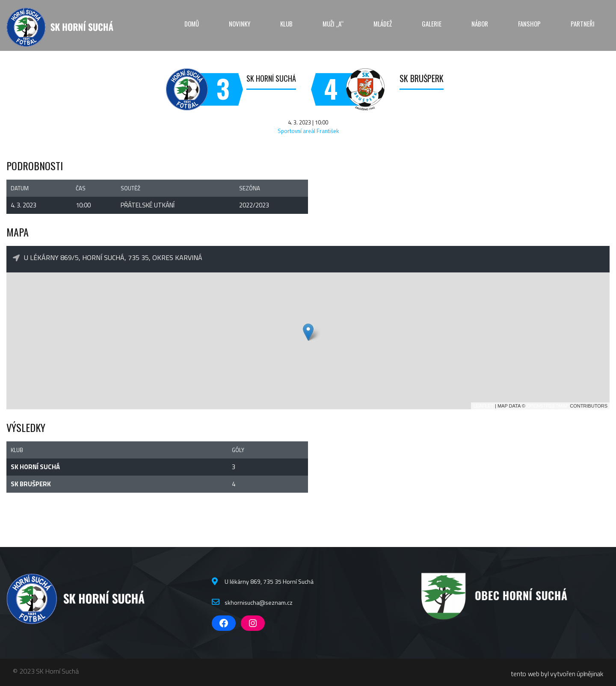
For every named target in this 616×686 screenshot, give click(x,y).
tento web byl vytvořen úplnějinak (557, 674)
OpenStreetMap (548, 406)
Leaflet (483, 406)
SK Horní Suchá (271, 78)
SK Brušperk (422, 78)
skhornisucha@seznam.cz (259, 602)
